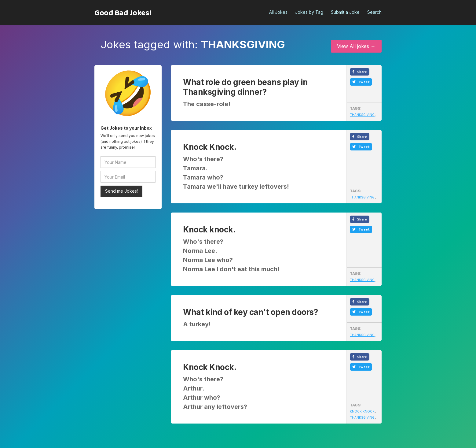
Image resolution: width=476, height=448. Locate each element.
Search (374, 12)
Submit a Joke (345, 12)
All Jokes (278, 12)
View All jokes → (356, 46)
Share (360, 72)
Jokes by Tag (309, 12)
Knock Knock (362, 411)
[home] (123, 13)
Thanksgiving (362, 115)
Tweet (361, 82)
